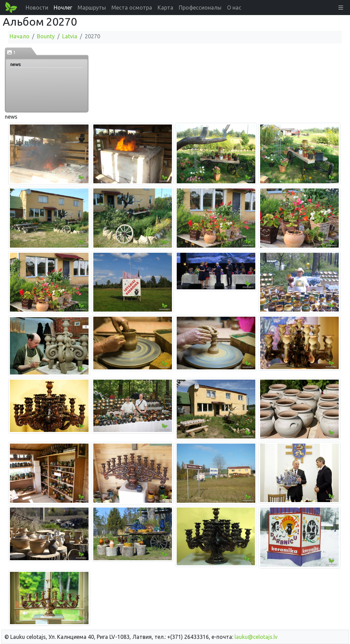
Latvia (70, 36)
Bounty (46, 36)
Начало (19, 36)
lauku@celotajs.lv (256, 637)
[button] (341, 8)
